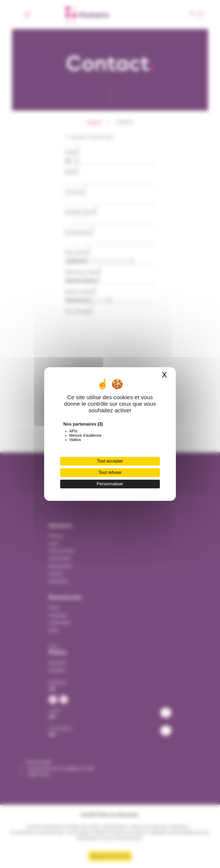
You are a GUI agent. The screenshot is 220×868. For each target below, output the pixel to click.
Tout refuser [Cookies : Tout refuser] (110, 472)
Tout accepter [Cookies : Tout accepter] (110, 461)
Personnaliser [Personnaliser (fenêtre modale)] (110, 484)
